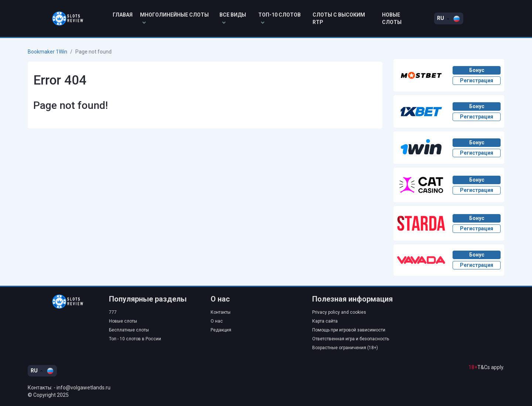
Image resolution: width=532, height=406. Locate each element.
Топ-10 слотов (279, 18)
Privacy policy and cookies (339, 312)
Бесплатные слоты (129, 330)
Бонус (477, 70)
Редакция (221, 330)
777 (113, 312)
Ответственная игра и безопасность (351, 339)
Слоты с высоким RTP (339, 18)
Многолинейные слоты (174, 18)
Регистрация (477, 80)
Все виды (233, 18)
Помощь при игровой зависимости (349, 330)
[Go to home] (63, 302)
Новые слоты (392, 18)
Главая (123, 15)
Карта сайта (325, 321)
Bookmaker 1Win (47, 52)
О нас (217, 321)
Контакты (221, 312)
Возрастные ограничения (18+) (345, 348)
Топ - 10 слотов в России (135, 339)
